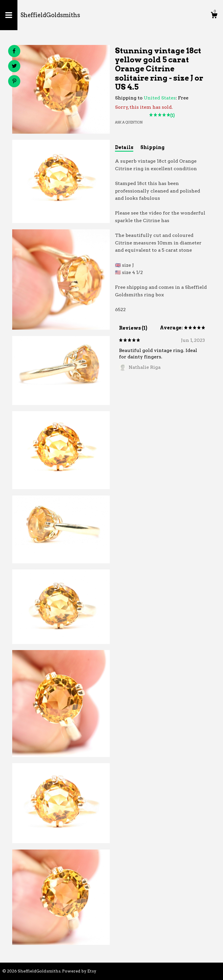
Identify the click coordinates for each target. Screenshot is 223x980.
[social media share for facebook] (14, 51)
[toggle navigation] (9, 15)
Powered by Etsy (79, 971)
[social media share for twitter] (14, 67)
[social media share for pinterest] (14, 82)
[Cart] (214, 16)
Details (124, 147)
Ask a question (129, 122)
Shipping (152, 147)
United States (160, 98)
